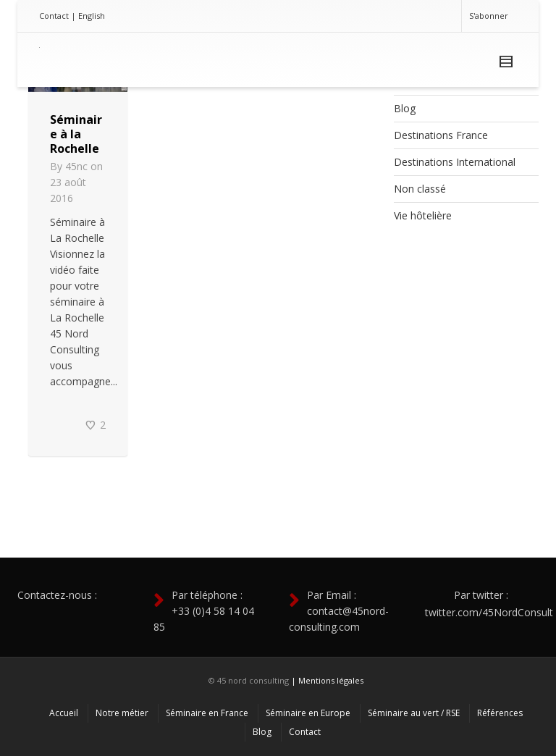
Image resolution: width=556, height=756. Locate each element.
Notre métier (122, 713)
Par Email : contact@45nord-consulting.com (339, 611)
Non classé (420, 189)
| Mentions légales (327, 680)
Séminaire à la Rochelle (76, 134)
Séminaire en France (207, 713)
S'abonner (489, 16)
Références (500, 713)
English (92, 16)
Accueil (64, 713)
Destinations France (441, 135)
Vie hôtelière (423, 215)
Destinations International (455, 162)
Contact (54, 16)
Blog (405, 108)
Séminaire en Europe (308, 713)
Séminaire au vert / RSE (414, 713)
